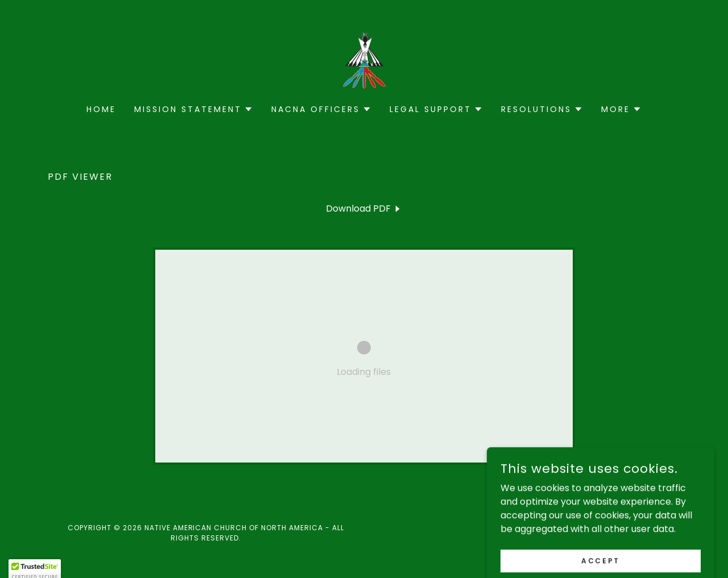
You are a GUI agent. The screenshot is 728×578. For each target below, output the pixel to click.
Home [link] (101, 109)
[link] (364, 59)
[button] (194, 109)
